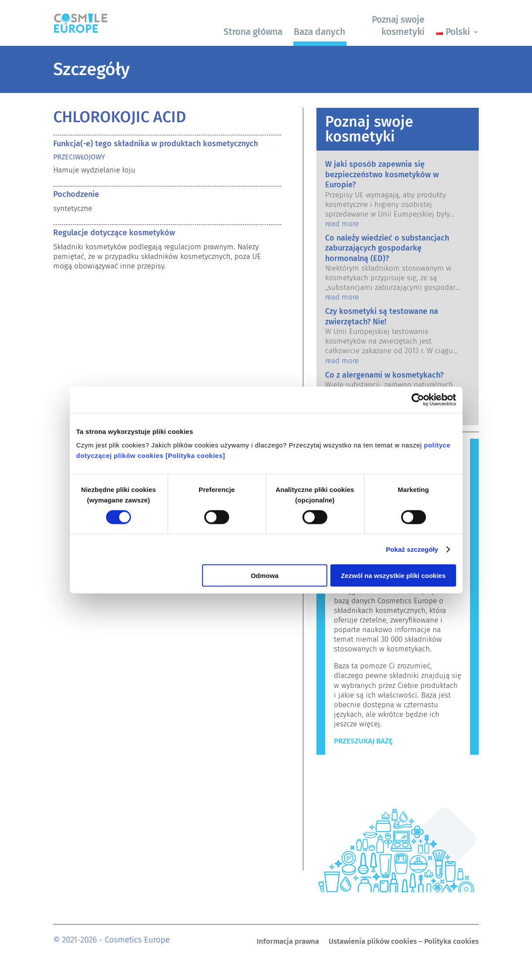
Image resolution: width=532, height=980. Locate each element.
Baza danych (319, 32)
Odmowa (265, 576)
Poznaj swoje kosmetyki (398, 26)
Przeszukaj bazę (363, 741)
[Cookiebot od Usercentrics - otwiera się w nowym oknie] (418, 399)
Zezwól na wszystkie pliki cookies (393, 576)
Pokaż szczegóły (412, 549)
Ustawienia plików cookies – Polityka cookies (404, 942)
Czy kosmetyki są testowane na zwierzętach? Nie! (382, 316)
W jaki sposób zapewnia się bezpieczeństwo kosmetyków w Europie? (382, 174)
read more (342, 224)
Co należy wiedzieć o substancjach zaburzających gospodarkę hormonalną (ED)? (387, 248)
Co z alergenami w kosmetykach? (384, 375)
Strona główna (253, 32)
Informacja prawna (288, 942)
